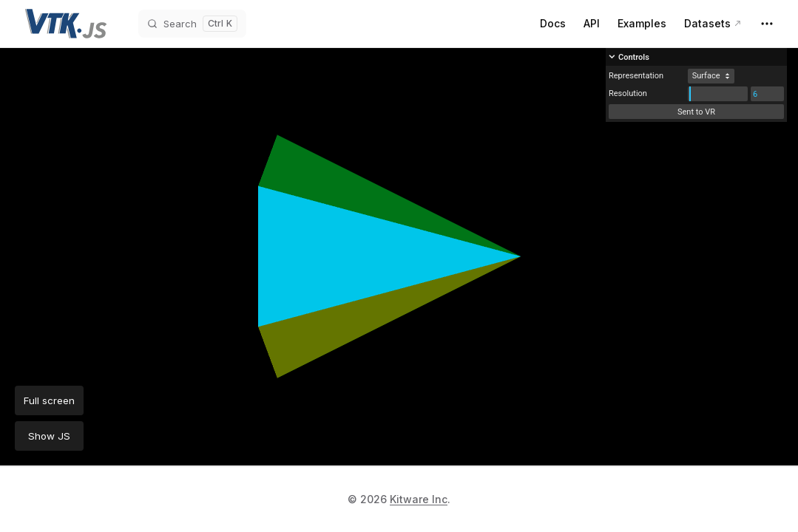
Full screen (49, 400)
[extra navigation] (767, 24)
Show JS (49, 436)
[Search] (192, 24)
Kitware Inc (419, 499)
